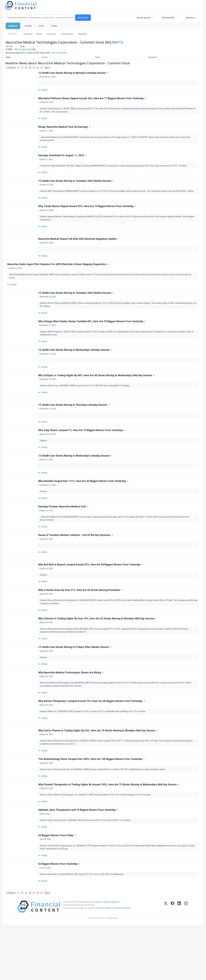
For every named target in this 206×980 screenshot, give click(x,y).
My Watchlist (168, 18)
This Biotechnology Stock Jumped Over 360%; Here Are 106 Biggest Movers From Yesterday (92, 805)
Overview (28, 34)
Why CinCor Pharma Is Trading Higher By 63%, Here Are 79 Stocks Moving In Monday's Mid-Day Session (98, 775)
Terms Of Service (123, 963)
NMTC (117, 42)
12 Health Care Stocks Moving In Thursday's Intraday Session (74, 427)
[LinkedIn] (179, 962)
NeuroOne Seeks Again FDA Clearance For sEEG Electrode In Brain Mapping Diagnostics (58, 277)
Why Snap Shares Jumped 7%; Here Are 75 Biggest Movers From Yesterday (82, 454)
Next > (47, 68)
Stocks (28, 26)
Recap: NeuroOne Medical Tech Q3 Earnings (65, 131)
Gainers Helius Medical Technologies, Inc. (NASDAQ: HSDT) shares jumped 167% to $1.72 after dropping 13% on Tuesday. (96, 843)
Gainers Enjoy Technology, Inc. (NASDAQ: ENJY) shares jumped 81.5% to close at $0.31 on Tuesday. (86, 870)
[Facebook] (172, 962)
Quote (45, 57)
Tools (54, 26)
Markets (13, 26)
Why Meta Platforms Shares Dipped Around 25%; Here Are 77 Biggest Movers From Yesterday (93, 100)
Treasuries (82, 34)
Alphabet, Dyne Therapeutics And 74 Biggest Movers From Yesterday (79, 859)
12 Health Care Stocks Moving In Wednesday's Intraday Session (76, 368)
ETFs (42, 26)
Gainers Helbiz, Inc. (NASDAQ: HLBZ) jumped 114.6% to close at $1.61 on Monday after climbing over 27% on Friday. (94, 753)
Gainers (44, 465)
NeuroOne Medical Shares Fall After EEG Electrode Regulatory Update (79, 250)
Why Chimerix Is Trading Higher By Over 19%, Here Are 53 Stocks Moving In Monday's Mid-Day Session (98, 655)
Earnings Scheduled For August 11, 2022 (63, 161)
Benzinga (45, 91)
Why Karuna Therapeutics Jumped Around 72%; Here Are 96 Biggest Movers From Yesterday (92, 743)
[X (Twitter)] (166, 962)
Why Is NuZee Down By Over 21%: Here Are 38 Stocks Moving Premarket (81, 625)
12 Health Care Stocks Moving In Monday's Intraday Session (74, 73)
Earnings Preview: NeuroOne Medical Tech (64, 536)
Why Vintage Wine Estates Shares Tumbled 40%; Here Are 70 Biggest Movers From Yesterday (92, 338)
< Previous (11, 68)
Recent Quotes (144, 18)
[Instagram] (186, 962)
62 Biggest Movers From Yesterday (60, 917)
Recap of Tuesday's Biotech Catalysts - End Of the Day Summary (76, 566)
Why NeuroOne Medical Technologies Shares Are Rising (71, 713)
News (39, 34)
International (67, 34)
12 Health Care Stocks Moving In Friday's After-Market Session (75, 686)
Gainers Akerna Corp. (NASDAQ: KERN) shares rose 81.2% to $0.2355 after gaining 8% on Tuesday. (86, 405)
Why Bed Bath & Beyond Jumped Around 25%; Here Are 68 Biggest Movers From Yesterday (91, 598)
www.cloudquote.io (112, 957)
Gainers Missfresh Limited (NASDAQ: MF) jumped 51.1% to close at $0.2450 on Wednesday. (83, 927)
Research (152, 57)
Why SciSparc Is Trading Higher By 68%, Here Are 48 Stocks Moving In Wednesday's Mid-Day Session (97, 395)
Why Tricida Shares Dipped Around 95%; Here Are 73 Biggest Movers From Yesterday (88, 215)
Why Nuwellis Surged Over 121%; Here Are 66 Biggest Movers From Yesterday (84, 509)
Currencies (51, 34)
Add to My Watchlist (59, 53)
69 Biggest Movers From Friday (57, 886)
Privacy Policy (105, 963)
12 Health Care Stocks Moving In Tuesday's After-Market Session (76, 188)
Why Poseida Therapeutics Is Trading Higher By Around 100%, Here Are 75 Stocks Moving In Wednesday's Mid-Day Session (109, 832)
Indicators (190, 18)
